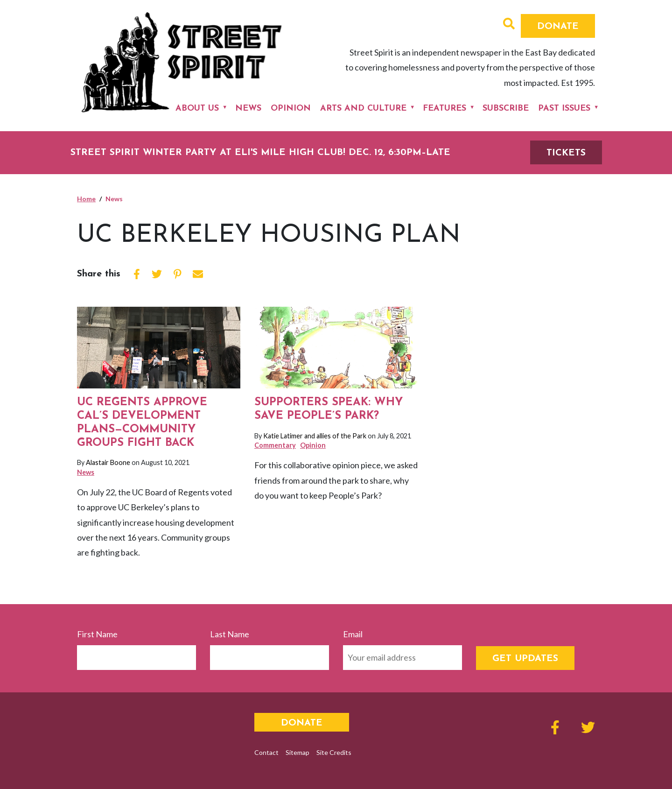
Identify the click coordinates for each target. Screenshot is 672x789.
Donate (558, 27)
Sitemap (297, 752)
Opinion (291, 109)
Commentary (275, 445)
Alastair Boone (108, 462)
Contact (266, 752)
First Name (97, 634)
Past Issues (564, 109)
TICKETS (566, 153)
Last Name (230, 634)
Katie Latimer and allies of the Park (315, 436)
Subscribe (506, 109)
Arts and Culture (363, 109)
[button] (509, 25)
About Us (197, 109)
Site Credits (334, 752)
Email (353, 634)
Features (444, 109)
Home (86, 199)
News (248, 109)
